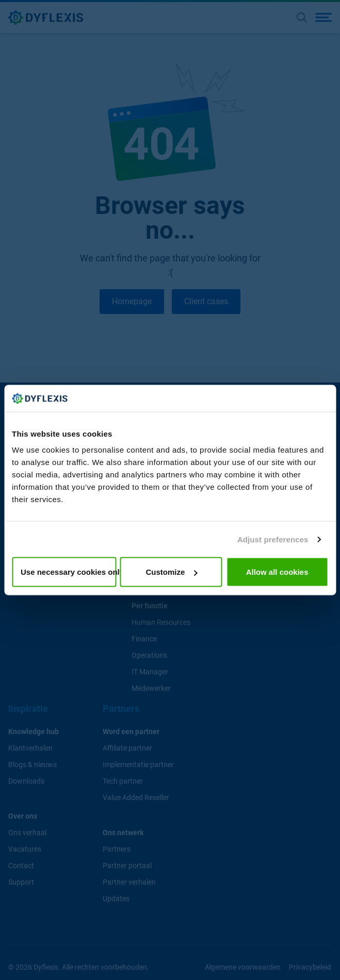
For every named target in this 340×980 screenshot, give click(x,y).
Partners (117, 849)
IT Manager (150, 671)
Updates (116, 898)
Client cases (207, 301)
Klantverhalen (30, 748)
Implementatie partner (138, 764)
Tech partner (123, 780)
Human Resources (161, 622)
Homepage (132, 301)
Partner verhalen (129, 882)
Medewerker (151, 688)
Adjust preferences (273, 539)
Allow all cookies (277, 572)
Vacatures (25, 849)
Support (21, 882)
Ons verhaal (27, 832)
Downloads (26, 780)
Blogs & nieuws (33, 764)
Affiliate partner (127, 748)
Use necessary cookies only (68, 572)
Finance (144, 638)
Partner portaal (127, 865)
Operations (149, 655)
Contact (21, 865)
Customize (172, 572)
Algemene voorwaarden (243, 967)
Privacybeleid (311, 967)
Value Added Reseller (136, 797)
